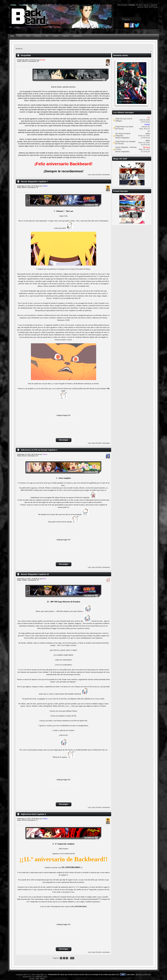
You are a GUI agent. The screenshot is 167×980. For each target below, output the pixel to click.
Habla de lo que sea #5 (124, 119)
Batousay (147, 147)
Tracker (56, 36)
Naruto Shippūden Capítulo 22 (35, 574)
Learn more (130, 975)
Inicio (12, 36)
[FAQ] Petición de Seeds (124, 127)
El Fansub (120, 129)
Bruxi (44, 579)
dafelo (148, 134)
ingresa (146, 5)
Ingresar (66, 36)
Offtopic (119, 121)
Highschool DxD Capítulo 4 (33, 814)
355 (72, 958)
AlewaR (43, 60)
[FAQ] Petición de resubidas (125, 142)
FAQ (28, 36)
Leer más (91, 175)
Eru (149, 118)
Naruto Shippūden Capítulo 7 (34, 181)
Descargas (63, 440)
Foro (20, 36)
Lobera (45, 454)
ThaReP (147, 125)
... (69, 958)
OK (123, 975)
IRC (47, 36)
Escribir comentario (103, 175)
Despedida (26, 55)
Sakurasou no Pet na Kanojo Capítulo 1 (39, 450)
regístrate (154, 5)
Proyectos (38, 36)
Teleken (45, 186)
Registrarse (77, 36)
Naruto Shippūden (122, 138)
